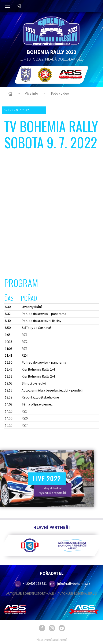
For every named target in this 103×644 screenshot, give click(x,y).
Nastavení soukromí (52, 640)
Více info (32, 93)
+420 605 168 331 (30, 583)
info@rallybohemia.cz (70, 583)
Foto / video (60, 93)
